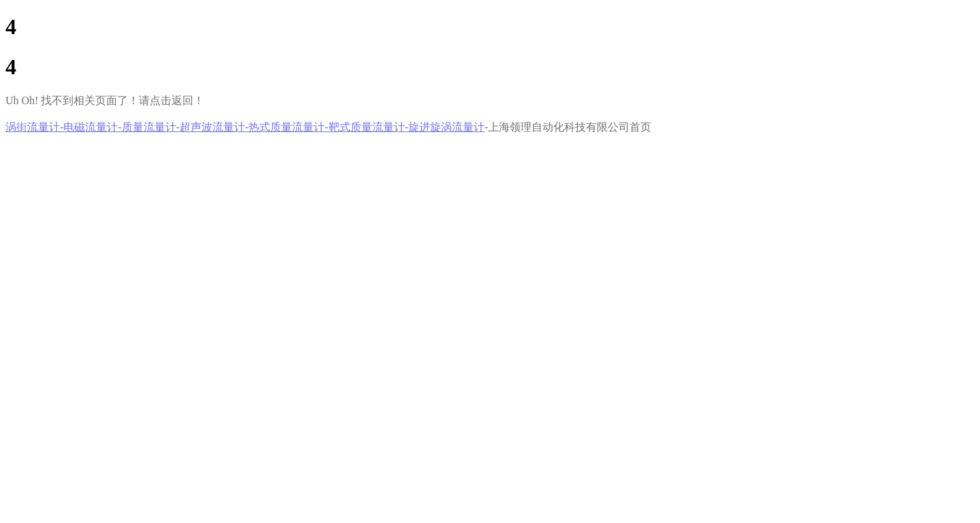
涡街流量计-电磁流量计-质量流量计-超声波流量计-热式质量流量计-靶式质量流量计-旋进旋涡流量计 (245, 127)
